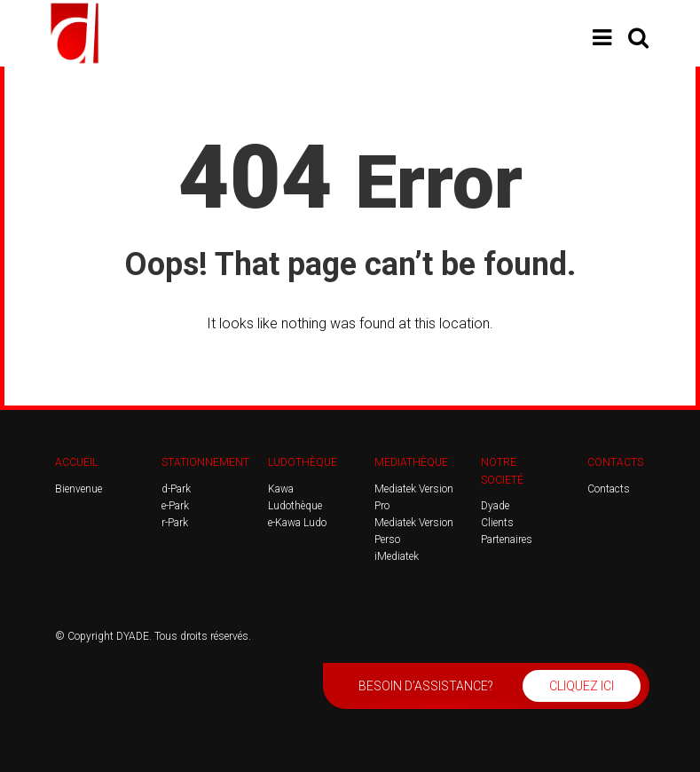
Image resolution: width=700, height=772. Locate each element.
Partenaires (507, 540)
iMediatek (397, 556)
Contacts (609, 489)
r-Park (175, 523)
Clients (497, 523)
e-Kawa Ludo (297, 523)
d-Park (176, 489)
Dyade (495, 506)
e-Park (175, 506)
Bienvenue (79, 489)
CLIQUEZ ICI (582, 686)
